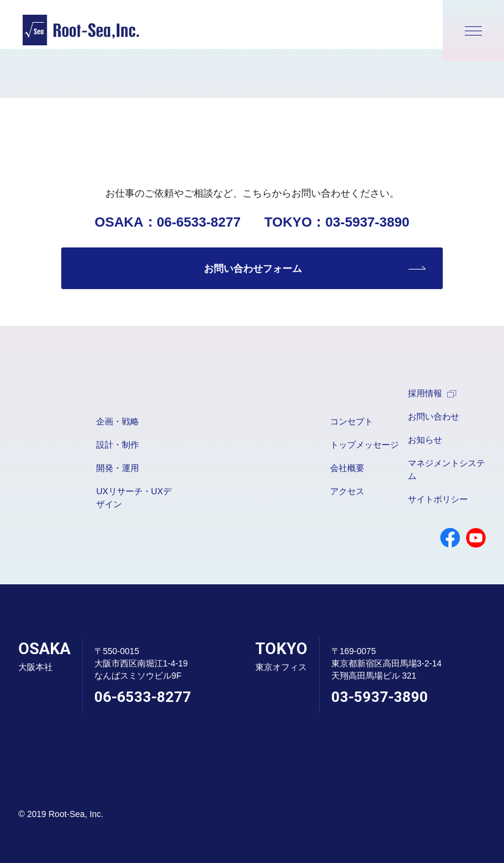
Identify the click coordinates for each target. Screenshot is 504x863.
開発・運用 (118, 468)
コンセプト (352, 421)
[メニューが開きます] (473, 31)
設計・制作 (118, 445)
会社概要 (347, 468)
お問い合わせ (434, 416)
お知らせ (425, 440)
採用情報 (432, 393)
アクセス (347, 491)
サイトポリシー (438, 499)
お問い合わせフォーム (253, 269)
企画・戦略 (118, 421)
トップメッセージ (364, 445)
